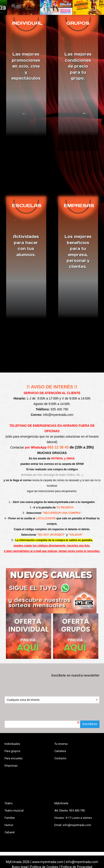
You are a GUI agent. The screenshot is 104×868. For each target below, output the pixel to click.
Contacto (60, 758)
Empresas (11, 766)
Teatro (9, 803)
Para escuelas (14, 758)
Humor (9, 825)
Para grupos (12, 751)
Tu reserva (61, 744)
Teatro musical (14, 810)
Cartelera (60, 751)
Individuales (12, 744)
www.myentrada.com (61, 502)
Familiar (10, 818)
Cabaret (10, 832)
